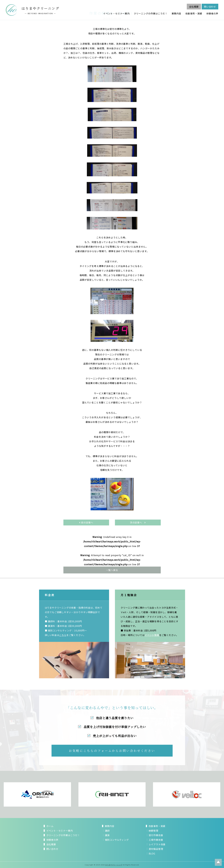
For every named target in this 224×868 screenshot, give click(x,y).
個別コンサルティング (117, 840)
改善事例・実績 (194, 13)
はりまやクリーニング (114, 865)
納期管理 (154, 831)
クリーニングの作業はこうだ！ (151, 13)
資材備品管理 (156, 849)
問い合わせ (210, 7)
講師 (107, 831)
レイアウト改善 (157, 844)
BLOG (152, 853)
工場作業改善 (156, 840)
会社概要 (194, 7)
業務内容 (176, 13)
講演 (107, 835)
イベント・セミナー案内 (116, 13)
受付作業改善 (156, 835)
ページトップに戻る (218, 862)
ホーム (50, 826)
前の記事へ (86, 522)
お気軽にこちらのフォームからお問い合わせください (112, 751)
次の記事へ (138, 522)
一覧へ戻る (112, 570)
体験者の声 (212, 13)
